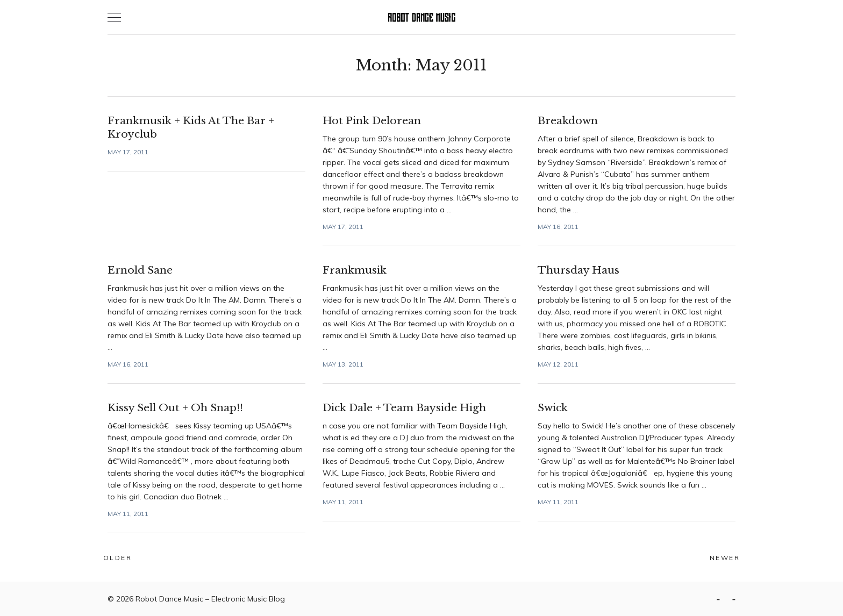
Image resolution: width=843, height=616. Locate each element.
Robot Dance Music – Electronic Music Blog (210, 599)
